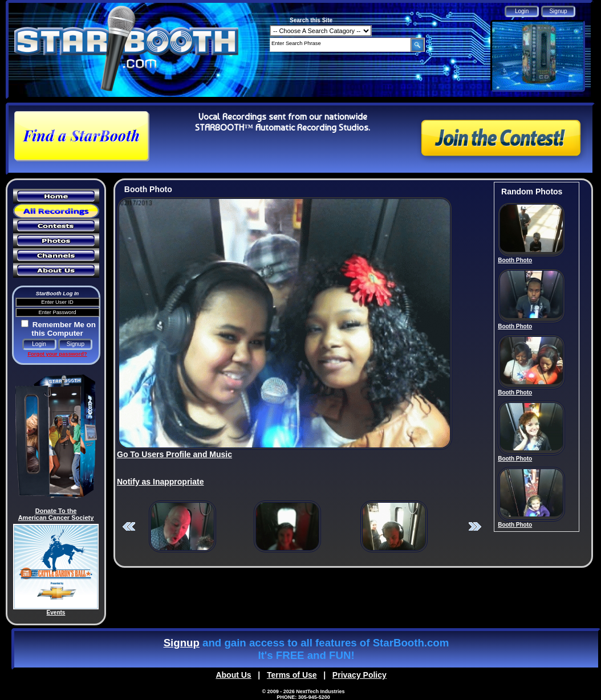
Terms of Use (292, 675)
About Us (233, 675)
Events (56, 612)
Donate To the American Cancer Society (56, 514)
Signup (182, 643)
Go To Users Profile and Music (174, 454)
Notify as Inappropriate (160, 482)
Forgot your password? (57, 354)
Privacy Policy (360, 675)
